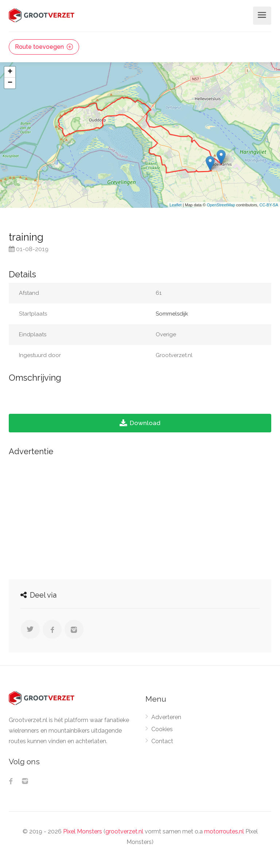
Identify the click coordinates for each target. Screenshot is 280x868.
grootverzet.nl (124, 831)
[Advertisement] (140, 516)
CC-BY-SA (269, 205)
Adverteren (166, 717)
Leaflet (176, 205)
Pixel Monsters (83, 831)
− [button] (10, 83)
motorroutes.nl (224, 831)
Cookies (162, 729)
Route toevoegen (44, 47)
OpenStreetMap (221, 205)
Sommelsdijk (172, 314)
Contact (162, 741)
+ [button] (10, 72)
